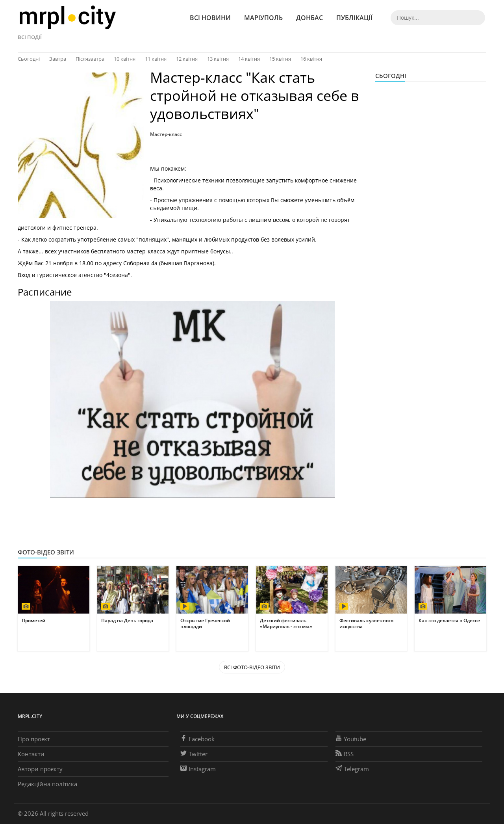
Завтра (58, 59)
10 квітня (125, 59)
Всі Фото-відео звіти (252, 667)
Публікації (354, 18)
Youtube (351, 739)
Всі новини (210, 18)
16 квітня (311, 59)
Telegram (352, 769)
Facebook (197, 739)
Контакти (31, 754)
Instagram (198, 769)
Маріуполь (263, 18)
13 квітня (218, 59)
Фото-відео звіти (46, 552)
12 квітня (187, 59)
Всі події (30, 37)
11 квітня (156, 59)
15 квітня (280, 59)
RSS (345, 754)
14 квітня (249, 59)
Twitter (194, 754)
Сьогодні (29, 59)
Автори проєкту (40, 769)
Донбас (309, 18)
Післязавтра (90, 59)
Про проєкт (34, 739)
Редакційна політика (47, 784)
